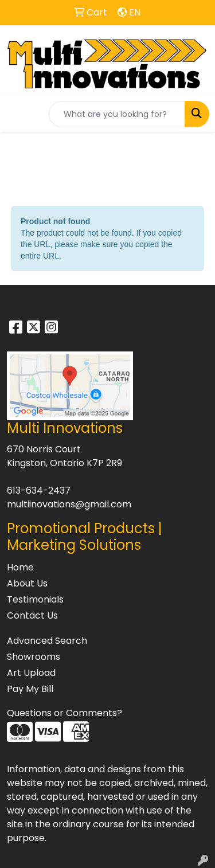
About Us (27, 583)
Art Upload (31, 673)
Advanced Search (47, 641)
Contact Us (32, 615)
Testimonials (35, 599)
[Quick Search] (117, 114)
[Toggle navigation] (18, 114)
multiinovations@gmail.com (69, 504)
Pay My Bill (30, 689)
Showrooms (34, 657)
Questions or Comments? (64, 713)
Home (20, 567)
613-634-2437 (39, 490)
